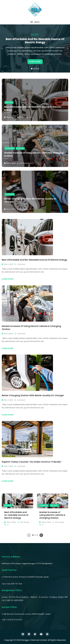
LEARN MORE (35, 62)
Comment (21, 264)
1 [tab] (32, 69)
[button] (35, 22)
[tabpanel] (35, 48)
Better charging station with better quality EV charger (33, 395)
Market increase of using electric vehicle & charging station (52, 515)
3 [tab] (36, 69)
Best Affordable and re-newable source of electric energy (35, 41)
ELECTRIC (35, 34)
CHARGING (10, 148)
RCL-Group (24, 117)
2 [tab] (34, 69)
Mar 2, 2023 (11, 117)
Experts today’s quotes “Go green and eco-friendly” (32, 462)
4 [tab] (38, 69)
